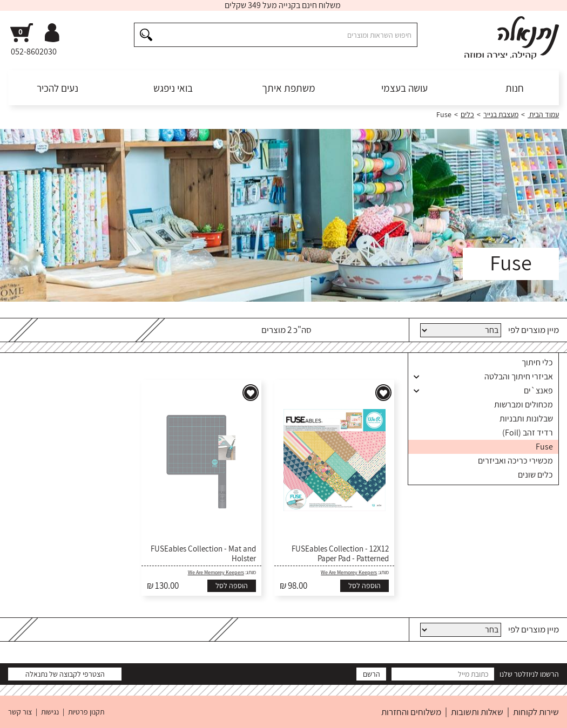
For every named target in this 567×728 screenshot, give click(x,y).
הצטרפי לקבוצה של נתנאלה (65, 674)
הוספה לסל (364, 586)
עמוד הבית (543, 114)
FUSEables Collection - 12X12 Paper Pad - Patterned (340, 554)
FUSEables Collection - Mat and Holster (203, 554)
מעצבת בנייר (501, 114)
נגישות (50, 712)
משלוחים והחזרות (411, 712)
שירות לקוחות (536, 712)
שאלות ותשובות (477, 712)
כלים (467, 114)
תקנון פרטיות (86, 712)
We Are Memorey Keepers (349, 572)
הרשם (372, 674)
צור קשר (20, 712)
